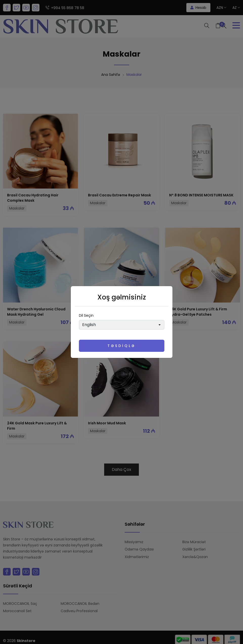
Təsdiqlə (121, 346)
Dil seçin (86, 315)
